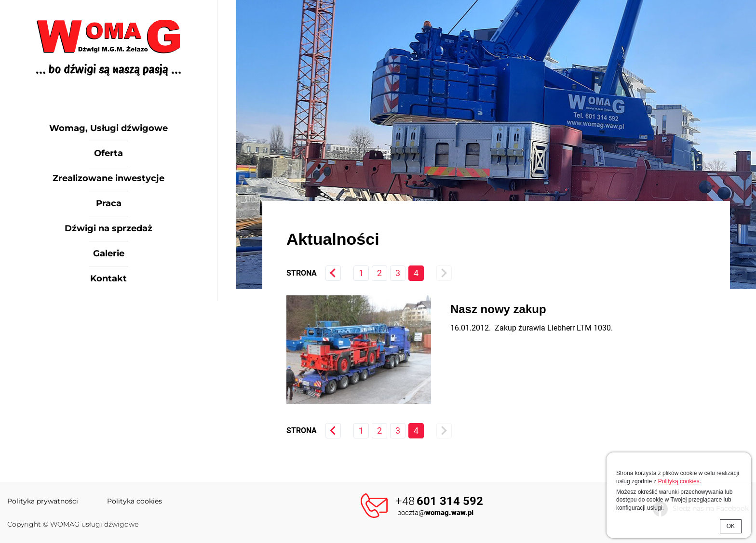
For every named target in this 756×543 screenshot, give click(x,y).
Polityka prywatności (43, 501)
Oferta (108, 153)
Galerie (109, 253)
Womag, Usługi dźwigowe (108, 128)
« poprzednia (333, 273)
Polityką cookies (679, 481)
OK (731, 526)
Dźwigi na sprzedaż (108, 228)
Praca (109, 203)
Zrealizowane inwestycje (108, 178)
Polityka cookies (135, 501)
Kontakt (108, 278)
